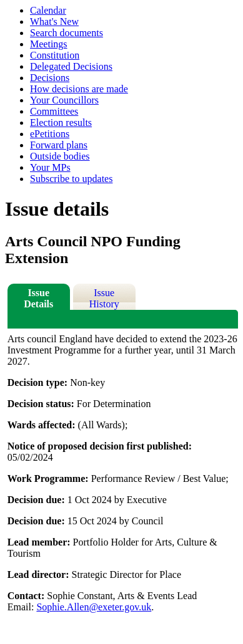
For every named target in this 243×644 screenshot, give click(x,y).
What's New (54, 22)
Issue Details (38, 298)
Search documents (67, 33)
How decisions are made (79, 89)
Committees (54, 111)
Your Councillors (64, 100)
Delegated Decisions (71, 66)
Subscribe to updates (71, 179)
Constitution (55, 55)
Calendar (48, 10)
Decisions (50, 78)
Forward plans (59, 145)
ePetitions (50, 134)
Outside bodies (60, 156)
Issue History (104, 298)
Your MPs (50, 167)
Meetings (49, 44)
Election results (61, 123)
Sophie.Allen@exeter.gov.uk (94, 607)
